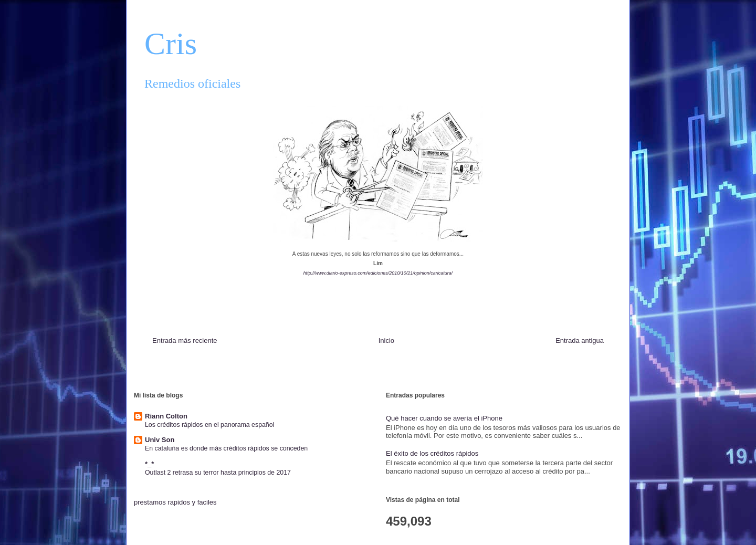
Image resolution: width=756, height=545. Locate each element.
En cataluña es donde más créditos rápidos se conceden (226, 448)
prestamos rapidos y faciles (175, 502)
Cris (171, 44)
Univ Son (160, 440)
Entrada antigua (580, 340)
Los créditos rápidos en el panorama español (209, 425)
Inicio (386, 340)
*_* (149, 464)
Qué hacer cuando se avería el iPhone (444, 418)
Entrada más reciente (185, 340)
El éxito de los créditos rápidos (432, 453)
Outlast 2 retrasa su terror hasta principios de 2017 (218, 473)
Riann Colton (166, 416)
